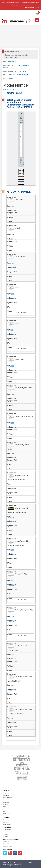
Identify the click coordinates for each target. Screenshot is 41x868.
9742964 (11, 366)
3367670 (11, 294)
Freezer (5, 800)
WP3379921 (12, 690)
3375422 (11, 655)
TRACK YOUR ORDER (32, 8)
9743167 (11, 484)
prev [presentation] (21, 170)
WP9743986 (12, 585)
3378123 (11, 263)
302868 (10, 330)
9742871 (11, 685)
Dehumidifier (6, 834)
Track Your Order (7, 846)
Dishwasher (6, 795)
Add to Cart (21, 313)
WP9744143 (12, 554)
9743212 (11, 395)
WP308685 (12, 298)
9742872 (11, 718)
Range (4, 793)
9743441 (11, 581)
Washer (5, 822)
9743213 (11, 423)
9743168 (11, 550)
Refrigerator (6, 802)
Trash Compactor (7, 798)
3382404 (11, 235)
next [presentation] (21, 173)
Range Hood (6, 814)
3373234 (11, 617)
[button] (19, 177)
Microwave (6, 804)
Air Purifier (6, 836)
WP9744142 (12, 489)
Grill (4, 811)
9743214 (11, 454)
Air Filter (5, 832)
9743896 (11, 522)
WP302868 (12, 335)
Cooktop (5, 809)
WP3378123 (12, 268)
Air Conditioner (7, 829)
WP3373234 (12, 621)
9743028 (11, 206)
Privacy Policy (6, 844)
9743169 (11, 517)
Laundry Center (7, 824)
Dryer (4, 820)
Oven (4, 807)
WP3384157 (12, 723)
